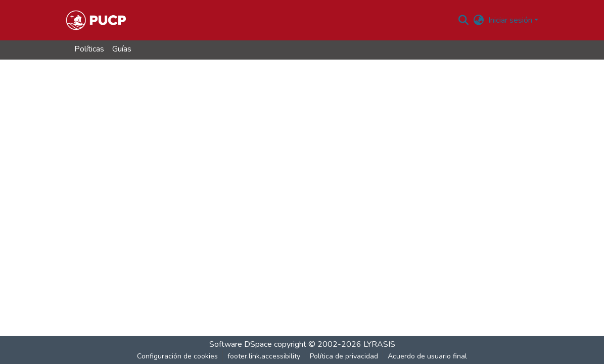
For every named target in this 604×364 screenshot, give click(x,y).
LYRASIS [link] (379, 344)
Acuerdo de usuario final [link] (427, 356)
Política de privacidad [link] (344, 356)
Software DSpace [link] (241, 344)
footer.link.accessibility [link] (264, 356)
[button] (96, 20)
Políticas (89, 49)
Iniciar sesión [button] (511, 20)
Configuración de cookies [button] (177, 356)
